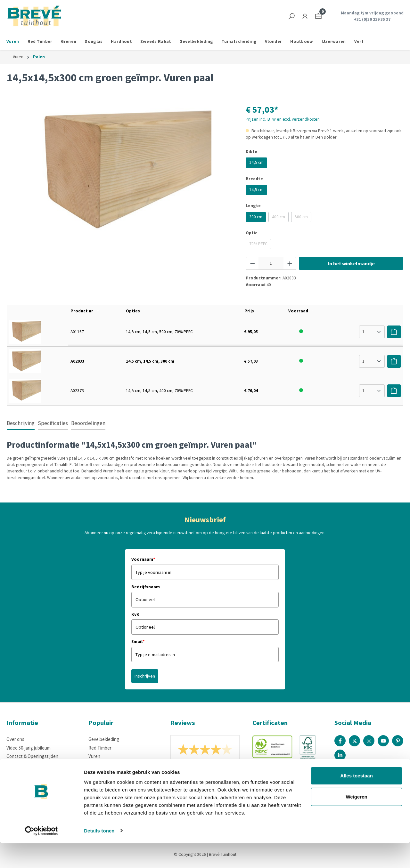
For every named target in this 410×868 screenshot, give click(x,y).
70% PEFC (260, 245)
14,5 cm (256, 162)
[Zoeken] (291, 16)
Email (138, 641)
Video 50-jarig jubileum (29, 748)
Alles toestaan (357, 801)
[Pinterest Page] (398, 741)
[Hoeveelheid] (271, 263)
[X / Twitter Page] (354, 741)
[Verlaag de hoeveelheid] (252, 263)
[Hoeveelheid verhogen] (290, 263)
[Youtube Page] (383, 741)
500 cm (303, 218)
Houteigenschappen (27, 781)
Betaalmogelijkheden (28, 773)
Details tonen (99, 855)
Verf (93, 781)
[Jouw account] (305, 16)
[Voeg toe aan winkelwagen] (394, 332)
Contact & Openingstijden (32, 756)
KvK (135, 614)
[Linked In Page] (340, 755)
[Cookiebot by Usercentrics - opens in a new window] (41, 856)
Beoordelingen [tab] (88, 423)
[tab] (21, 424)
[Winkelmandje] (318, 16)
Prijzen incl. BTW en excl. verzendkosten (283, 119)
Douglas (97, 765)
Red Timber (100, 748)
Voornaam (143, 559)
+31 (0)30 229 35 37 (372, 19)
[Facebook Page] (340, 741)
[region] (120, 172)
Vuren (94, 756)
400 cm (280, 218)
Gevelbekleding (104, 739)
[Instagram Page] (369, 741)
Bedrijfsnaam (146, 587)
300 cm (256, 217)
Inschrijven (145, 676)
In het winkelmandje (351, 263)
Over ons (15, 739)
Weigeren (356, 821)
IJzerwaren (100, 773)
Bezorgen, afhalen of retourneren (41, 765)
